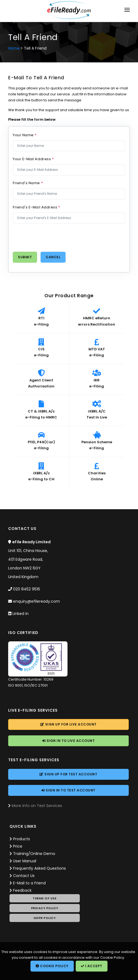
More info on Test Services (37, 806)
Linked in (21, 614)
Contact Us (24, 876)
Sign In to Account (69, 741)
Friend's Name (28, 183)
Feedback (22, 890)
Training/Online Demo (34, 854)
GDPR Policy (45, 918)
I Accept (92, 966)
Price (18, 846)
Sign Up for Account (68, 724)
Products (22, 839)
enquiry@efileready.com (36, 601)
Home (14, 48)
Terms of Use (45, 898)
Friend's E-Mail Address (36, 207)
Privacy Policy (45, 908)
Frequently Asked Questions (39, 868)
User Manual (25, 861)
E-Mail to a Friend (29, 883)
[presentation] (54, 238)
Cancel (53, 257)
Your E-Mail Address (33, 159)
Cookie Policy (52, 966)
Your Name (25, 135)
